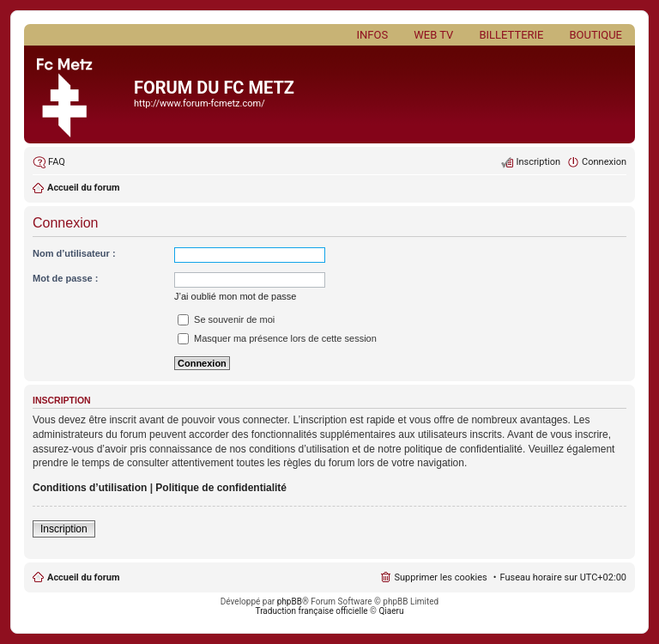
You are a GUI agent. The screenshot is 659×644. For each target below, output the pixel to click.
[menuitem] (49, 162)
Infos (373, 35)
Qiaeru (391, 611)
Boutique (596, 35)
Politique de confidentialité (221, 488)
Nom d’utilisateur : (74, 253)
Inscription (64, 529)
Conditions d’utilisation (90, 488)
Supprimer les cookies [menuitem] (440, 577)
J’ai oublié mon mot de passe (235, 296)
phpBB (290, 601)
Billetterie (511, 35)
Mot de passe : (65, 278)
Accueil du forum (83, 577)
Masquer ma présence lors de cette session (277, 338)
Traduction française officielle (312, 611)
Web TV (433, 35)
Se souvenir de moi (226, 319)
